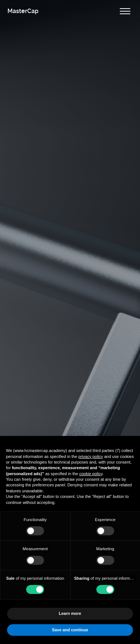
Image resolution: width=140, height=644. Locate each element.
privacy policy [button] (91, 456)
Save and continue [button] (70, 630)
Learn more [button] (70, 613)
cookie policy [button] (91, 474)
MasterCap (23, 11)
